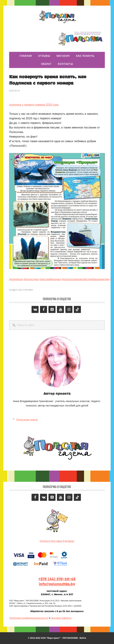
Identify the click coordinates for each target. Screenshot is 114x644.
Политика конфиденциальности (29, 618)
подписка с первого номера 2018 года (34, 105)
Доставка (57, 541)
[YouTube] (60, 309)
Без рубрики (26, 290)
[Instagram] (69, 309)
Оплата (44, 541)
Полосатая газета (57, 16)
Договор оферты (61, 618)
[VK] (35, 309)
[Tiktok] (77, 309)
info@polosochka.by (57, 584)
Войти (83, 638)
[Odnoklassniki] (52, 309)
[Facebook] (44, 309)
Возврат (69, 541)
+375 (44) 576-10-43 (57, 579)
